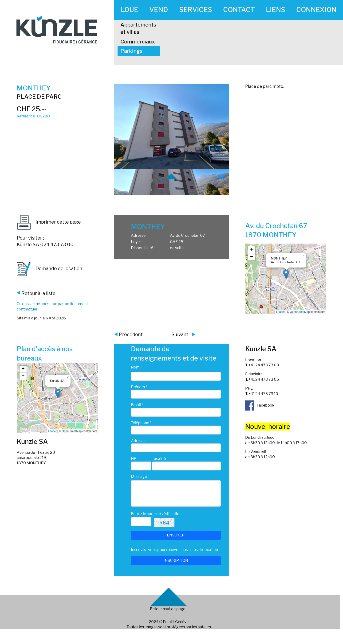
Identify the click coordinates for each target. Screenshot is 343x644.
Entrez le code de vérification (156, 514)
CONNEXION (316, 10)
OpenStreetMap (300, 312)
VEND (159, 10)
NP (134, 459)
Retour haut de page (168, 609)
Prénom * (139, 387)
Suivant (180, 334)
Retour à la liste (38, 293)
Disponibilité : (143, 248)
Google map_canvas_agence (57, 398)
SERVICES (196, 10)
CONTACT (239, 10)
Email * (137, 405)
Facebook (260, 405)
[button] (286, 274)
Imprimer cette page (49, 222)
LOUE (130, 10)
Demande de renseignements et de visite (174, 353)
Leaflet (280, 312)
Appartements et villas (138, 28)
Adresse (138, 235)
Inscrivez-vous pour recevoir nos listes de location (174, 550)
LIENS (276, 10)
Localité (159, 459)
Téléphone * (141, 423)
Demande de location (49, 269)
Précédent (131, 334)
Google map (285, 279)
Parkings (132, 51)
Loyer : (137, 242)
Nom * (136, 367)
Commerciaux (138, 42)
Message (139, 477)
